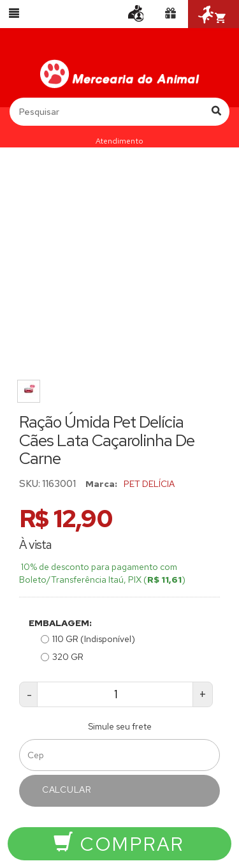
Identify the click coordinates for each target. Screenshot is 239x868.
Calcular (67, 789)
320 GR (62, 657)
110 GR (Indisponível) (88, 639)
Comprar (119, 844)
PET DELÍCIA (149, 484)
